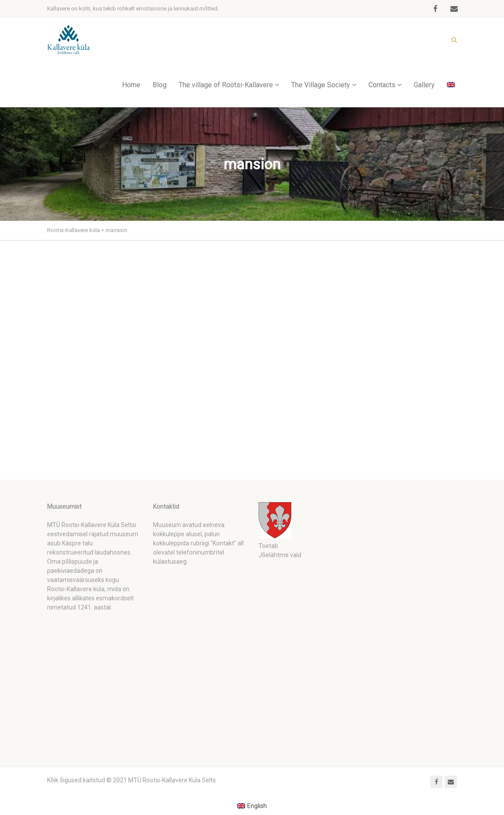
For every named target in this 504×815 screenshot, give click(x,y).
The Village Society (321, 85)
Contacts (382, 85)
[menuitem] (252, 806)
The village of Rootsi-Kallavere (226, 85)
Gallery (424, 85)
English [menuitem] (257, 806)
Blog (160, 85)
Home (131, 85)
